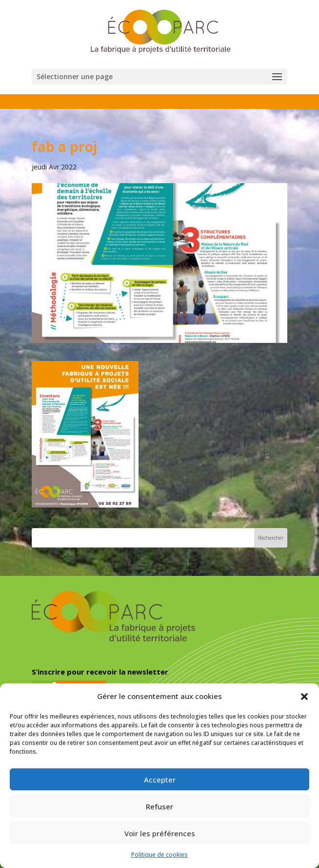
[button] (304, 697)
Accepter (160, 780)
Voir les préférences (160, 833)
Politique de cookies (159, 855)
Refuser (159, 806)
